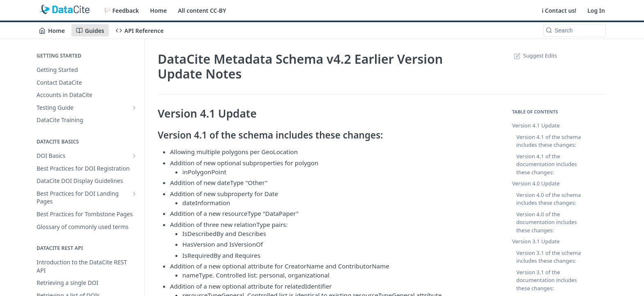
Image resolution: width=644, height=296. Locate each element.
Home (158, 10)
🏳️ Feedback (122, 10)
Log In (596, 10)
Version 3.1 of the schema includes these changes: (549, 257)
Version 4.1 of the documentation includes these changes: (547, 164)
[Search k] (575, 30)
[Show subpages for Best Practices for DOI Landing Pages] (134, 194)
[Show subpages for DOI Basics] (134, 156)
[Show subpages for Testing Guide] (134, 108)
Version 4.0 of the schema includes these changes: (549, 199)
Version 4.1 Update (536, 125)
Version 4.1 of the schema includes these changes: (549, 141)
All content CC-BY (202, 10)
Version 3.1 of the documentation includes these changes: (547, 280)
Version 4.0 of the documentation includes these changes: (547, 222)
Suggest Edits (535, 55)
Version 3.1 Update (536, 241)
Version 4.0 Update (536, 183)
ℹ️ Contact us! (559, 10)
